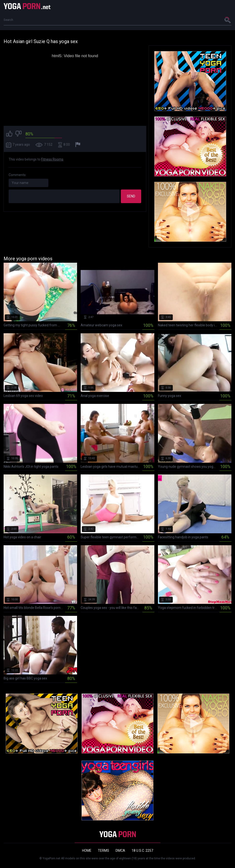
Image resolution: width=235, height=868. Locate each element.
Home (87, 851)
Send (131, 196)
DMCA (120, 851)
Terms (104, 851)
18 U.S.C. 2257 (142, 851)
